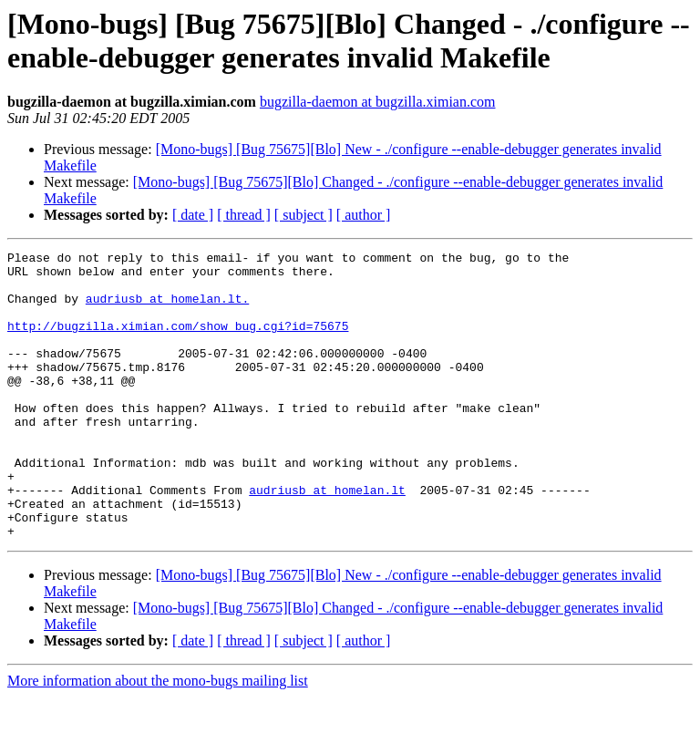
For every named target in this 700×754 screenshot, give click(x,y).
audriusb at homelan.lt (327, 539)
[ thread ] (244, 215)
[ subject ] (304, 215)
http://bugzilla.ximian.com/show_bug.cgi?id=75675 (178, 342)
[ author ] (364, 215)
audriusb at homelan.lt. (167, 309)
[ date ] (193, 215)
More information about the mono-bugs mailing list (158, 738)
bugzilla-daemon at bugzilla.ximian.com (378, 102)
